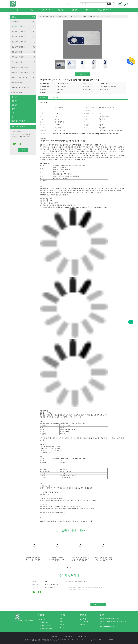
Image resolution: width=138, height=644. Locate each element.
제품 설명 (55, 98)
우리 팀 (62, 627)
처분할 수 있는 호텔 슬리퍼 (23, 72)
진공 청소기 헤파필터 (23, 57)
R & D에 (82, 625)
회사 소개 (14, 97)
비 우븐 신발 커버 (23, 82)
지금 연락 (83, 74)
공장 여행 (60, 10)
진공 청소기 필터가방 (23, 27)
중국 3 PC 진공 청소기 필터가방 (35, 640)
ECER (111, 640)
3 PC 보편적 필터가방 (64, 521)
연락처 (13, 109)
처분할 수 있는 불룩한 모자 (23, 67)
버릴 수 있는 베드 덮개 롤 (23, 77)
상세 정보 (43, 98)
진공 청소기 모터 (23, 52)
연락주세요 (89, 10)
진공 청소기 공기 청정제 (23, 42)
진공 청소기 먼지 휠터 (23, 47)
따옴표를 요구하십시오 (18, 121)
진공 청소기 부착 (23, 62)
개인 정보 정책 (67, 636)
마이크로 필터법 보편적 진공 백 (82, 521)
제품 (32, 10)
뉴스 (13, 113)
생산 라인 (83, 619)
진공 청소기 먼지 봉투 (23, 32)
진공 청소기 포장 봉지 (23, 37)
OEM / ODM (84, 622)
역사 (61, 622)
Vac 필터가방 (23, 22)
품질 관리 (75, 10)
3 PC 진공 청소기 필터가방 (48, 521)
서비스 (62, 625)
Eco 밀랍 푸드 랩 (23, 93)
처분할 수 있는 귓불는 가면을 (23, 87)
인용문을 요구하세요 (105, 10)
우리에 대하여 (46, 10)
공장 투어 (14, 101)
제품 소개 (23, 17)
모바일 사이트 (82, 636)
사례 (13, 117)
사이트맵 (54, 636)
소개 (61, 619)
